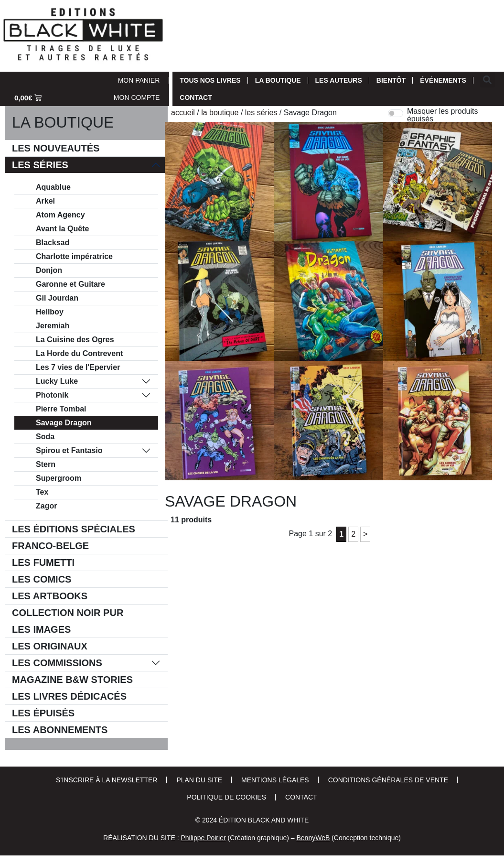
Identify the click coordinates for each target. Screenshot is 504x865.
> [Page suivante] (365, 534)
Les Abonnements (60, 730)
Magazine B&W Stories (72, 680)
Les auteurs (339, 80)
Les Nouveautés (56, 148)
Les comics (42, 579)
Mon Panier (139, 80)
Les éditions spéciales (74, 529)
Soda (45, 437)
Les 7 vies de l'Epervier (78, 367)
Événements (443, 80)
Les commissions (57, 663)
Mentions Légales (275, 780)
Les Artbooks (50, 596)
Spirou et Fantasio (69, 450)
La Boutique (278, 80)
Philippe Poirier (203, 838)
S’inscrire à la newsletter (107, 780)
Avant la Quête (62, 229)
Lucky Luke (57, 381)
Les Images (41, 629)
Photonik (52, 395)
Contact (196, 97)
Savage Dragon (64, 423)
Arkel (45, 201)
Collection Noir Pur (68, 613)
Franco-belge (50, 546)
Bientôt (391, 80)
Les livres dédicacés (69, 696)
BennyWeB (313, 838)
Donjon (49, 270)
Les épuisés (43, 713)
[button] (488, 80)
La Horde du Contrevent (79, 353)
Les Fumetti (43, 562)
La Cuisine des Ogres (75, 340)
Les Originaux (50, 646)
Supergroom (59, 478)
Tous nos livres (210, 80)
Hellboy (50, 312)
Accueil (183, 113)
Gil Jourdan (57, 298)
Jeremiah (53, 326)
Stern (46, 464)
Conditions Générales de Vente (388, 780)
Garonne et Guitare (70, 284)
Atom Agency (60, 215)
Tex (42, 492)
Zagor (46, 506)
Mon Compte (137, 97)
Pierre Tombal (61, 409)
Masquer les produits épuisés (443, 115)
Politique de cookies (226, 797)
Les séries (40, 165)
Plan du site (199, 780)
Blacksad (53, 243)
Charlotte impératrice (74, 256)
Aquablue (53, 187)
